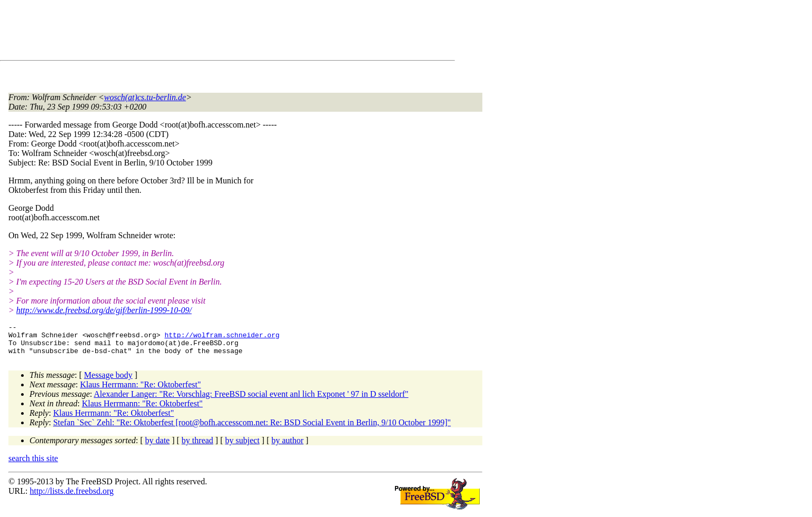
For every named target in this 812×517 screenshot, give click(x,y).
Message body (108, 381)
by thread (197, 447)
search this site (33, 465)
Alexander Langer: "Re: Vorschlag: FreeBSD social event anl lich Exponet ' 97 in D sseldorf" (251, 400)
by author (287, 447)
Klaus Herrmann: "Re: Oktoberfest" (140, 391)
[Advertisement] (200, 32)
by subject (242, 447)
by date (158, 447)
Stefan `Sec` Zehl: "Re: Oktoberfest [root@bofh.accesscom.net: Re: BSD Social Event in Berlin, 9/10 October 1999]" (252, 429)
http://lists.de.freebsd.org (71, 497)
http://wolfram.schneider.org (222, 338)
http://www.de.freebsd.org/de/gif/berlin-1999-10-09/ (104, 310)
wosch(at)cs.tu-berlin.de (145, 97)
